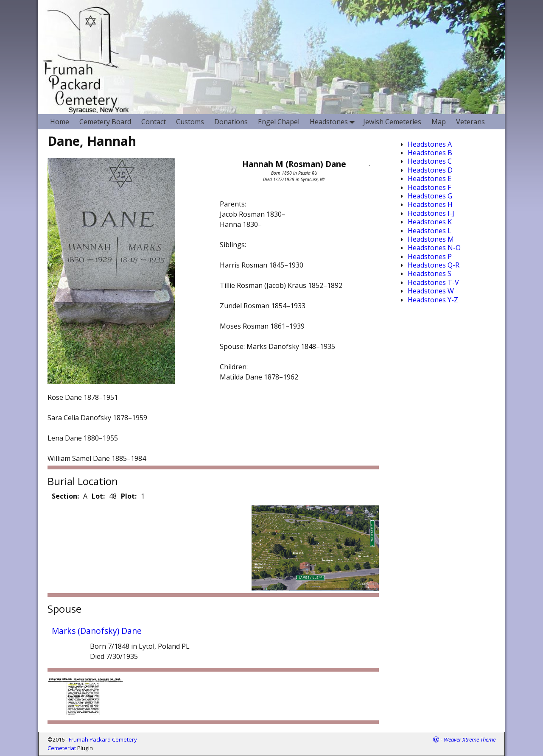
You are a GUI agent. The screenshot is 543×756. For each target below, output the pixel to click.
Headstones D (430, 170)
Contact (154, 122)
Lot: (98, 496)
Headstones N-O (434, 248)
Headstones (334, 121)
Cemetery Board (105, 122)
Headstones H (430, 204)
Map (439, 122)
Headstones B (430, 153)
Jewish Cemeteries (392, 122)
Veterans (470, 122)
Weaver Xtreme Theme (470, 739)
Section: (65, 496)
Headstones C (430, 161)
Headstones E (430, 179)
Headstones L (430, 231)
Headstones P (430, 257)
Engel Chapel (279, 122)
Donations (231, 122)
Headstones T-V (433, 282)
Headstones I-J (431, 213)
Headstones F (429, 187)
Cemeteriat (62, 748)
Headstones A (430, 144)
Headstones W (431, 291)
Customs (190, 122)
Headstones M (431, 239)
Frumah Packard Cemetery (103, 739)
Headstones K (430, 222)
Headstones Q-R (434, 265)
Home (60, 122)
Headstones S (430, 273)
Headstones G (430, 196)
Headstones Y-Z (433, 300)
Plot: (129, 496)
